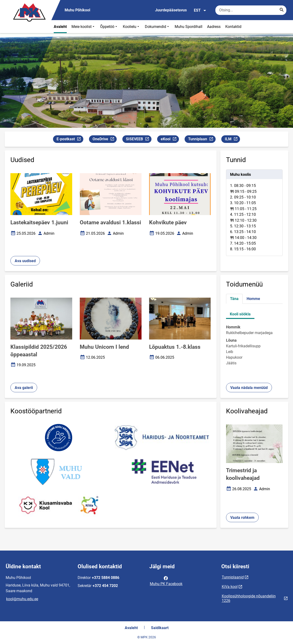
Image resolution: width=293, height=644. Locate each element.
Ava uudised (25, 261)
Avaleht (60, 27)
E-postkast (70, 140)
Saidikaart (160, 628)
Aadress (214, 27)
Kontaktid (233, 27)
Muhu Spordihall (189, 27)
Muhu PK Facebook (166, 581)
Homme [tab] (253, 299)
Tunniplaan (202, 140)
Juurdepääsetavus (171, 10)
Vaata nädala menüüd (249, 388)
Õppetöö (109, 27)
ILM (232, 140)
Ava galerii (24, 388)
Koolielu (131, 27)
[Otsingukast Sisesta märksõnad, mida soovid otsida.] (251, 10)
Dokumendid (157, 27)
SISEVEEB (139, 140)
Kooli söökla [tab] (240, 314)
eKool (170, 140)
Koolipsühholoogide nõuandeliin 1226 (249, 598)
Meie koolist (83, 27)
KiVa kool (230, 587)
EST (200, 10)
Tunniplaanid (233, 577)
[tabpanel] (254, 213)
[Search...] (282, 10)
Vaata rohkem (242, 518)
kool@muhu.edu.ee (22, 599)
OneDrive (104, 140)
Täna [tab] (234, 299)
